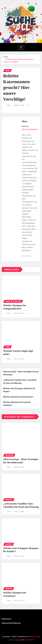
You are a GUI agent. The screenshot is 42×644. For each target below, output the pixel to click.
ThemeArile (29, 640)
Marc (9, 105)
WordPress (35, 637)
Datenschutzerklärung (11, 623)
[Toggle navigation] (21, 47)
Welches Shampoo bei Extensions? (18, 397)
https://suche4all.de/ (30, 129)
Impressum (6, 619)
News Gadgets (15, 640)
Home (6, 57)
